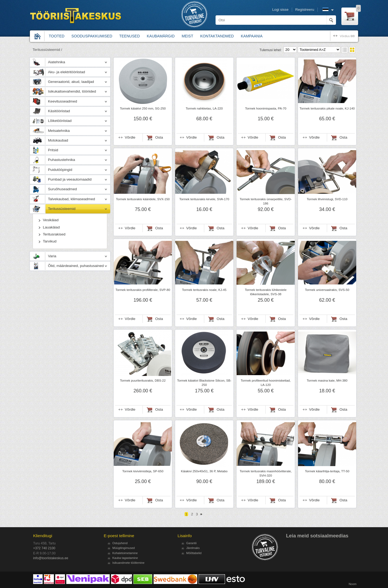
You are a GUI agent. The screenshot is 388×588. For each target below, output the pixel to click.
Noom (353, 584)
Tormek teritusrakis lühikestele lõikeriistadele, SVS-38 (266, 292)
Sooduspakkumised (92, 36)
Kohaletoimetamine (125, 553)
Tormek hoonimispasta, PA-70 (266, 108)
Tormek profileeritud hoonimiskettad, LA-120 (266, 383)
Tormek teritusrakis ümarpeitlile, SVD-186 (266, 201)
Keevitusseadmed (63, 101)
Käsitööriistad (59, 111)
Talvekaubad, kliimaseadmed (72, 199)
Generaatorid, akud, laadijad (71, 82)
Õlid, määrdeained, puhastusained (76, 266)
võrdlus (347, 36)
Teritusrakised (54, 234)
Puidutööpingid (60, 170)
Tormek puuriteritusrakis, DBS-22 (143, 381)
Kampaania (252, 36)
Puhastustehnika (62, 160)
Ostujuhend (120, 543)
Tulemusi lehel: (271, 50)
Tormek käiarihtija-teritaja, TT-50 (327, 471)
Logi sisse (280, 10)
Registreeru (305, 10)
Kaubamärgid (161, 36)
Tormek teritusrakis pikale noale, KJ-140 (327, 108)
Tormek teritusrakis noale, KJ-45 (204, 290)
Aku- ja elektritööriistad (67, 72)
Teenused (130, 36)
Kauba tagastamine (125, 558)
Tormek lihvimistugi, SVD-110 (327, 199)
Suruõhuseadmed (62, 189)
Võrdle (130, 137)
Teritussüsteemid (62, 209)
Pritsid (53, 150)
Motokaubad (58, 140)
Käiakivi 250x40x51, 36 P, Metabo (204, 471)
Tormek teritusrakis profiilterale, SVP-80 (143, 290)
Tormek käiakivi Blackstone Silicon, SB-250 (204, 383)
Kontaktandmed (217, 36)
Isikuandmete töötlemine (128, 563)
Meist (187, 36)
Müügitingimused (124, 548)
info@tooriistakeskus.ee (51, 558)
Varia (52, 256)
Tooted (57, 36)
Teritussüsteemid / (47, 50)
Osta (159, 137)
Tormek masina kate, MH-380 (327, 381)
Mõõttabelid (194, 553)
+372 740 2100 (44, 548)
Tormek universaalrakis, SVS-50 (327, 290)
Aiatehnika (56, 62)
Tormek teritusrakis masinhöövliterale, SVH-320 (266, 473)
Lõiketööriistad (60, 121)
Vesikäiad (51, 220)
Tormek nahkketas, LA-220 (204, 108)
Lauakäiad (51, 227)
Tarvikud (50, 241)
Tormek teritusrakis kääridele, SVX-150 (143, 199)
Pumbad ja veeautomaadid (70, 179)
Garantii (191, 543)
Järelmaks (193, 548)
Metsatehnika (59, 131)
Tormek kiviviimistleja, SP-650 (143, 471)
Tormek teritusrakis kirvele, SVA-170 (204, 199)
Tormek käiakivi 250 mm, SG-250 (143, 108)
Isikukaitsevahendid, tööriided (72, 91)
